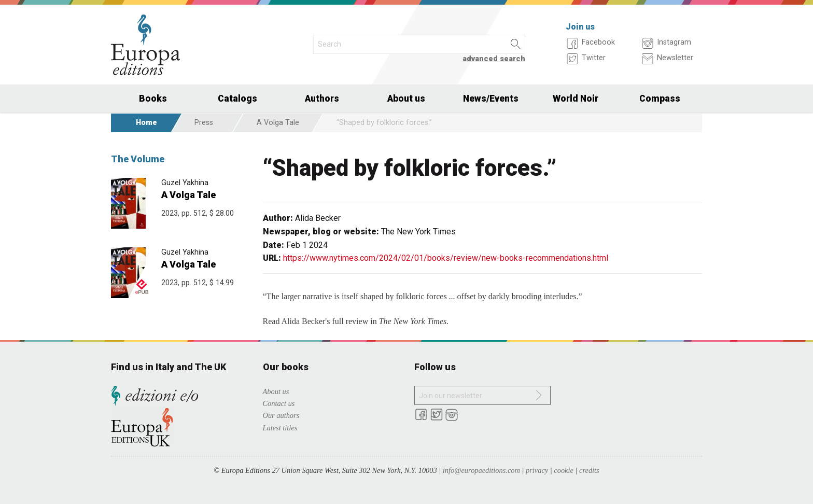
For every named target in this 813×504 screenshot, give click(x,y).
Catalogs (237, 99)
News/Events (491, 99)
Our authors (281, 415)
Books (153, 99)
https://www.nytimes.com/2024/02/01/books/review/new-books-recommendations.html (446, 258)
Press (204, 123)
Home (146, 123)
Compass (660, 99)
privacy (537, 470)
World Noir (576, 99)
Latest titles (280, 428)
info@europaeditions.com (481, 470)
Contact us (279, 403)
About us (406, 99)
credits (589, 470)
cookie (564, 470)
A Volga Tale (278, 123)
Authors (322, 99)
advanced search (494, 59)
